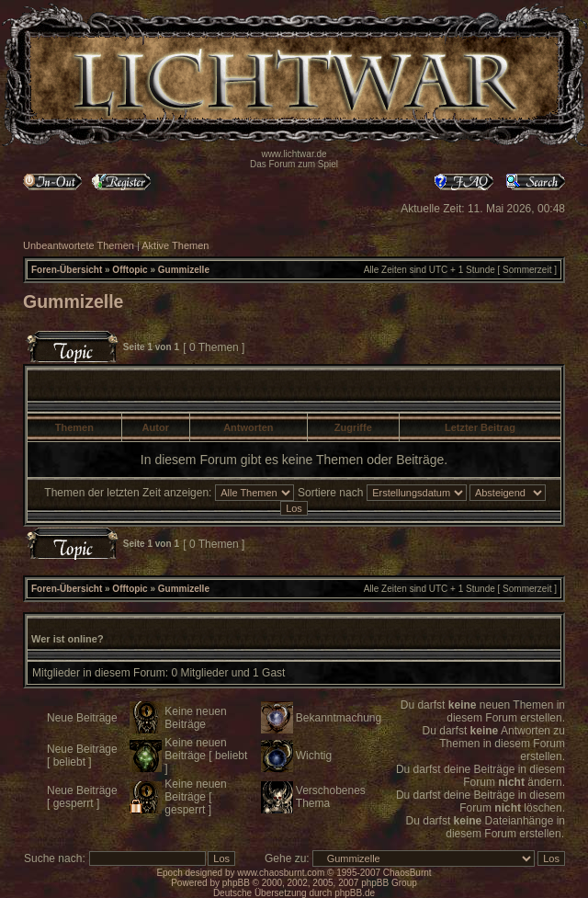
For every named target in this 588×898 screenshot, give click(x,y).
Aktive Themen (175, 245)
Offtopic (130, 270)
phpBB (236, 883)
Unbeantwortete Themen (79, 245)
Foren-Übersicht (67, 270)
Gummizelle (184, 270)
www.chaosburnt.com (281, 873)
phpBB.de (355, 893)
